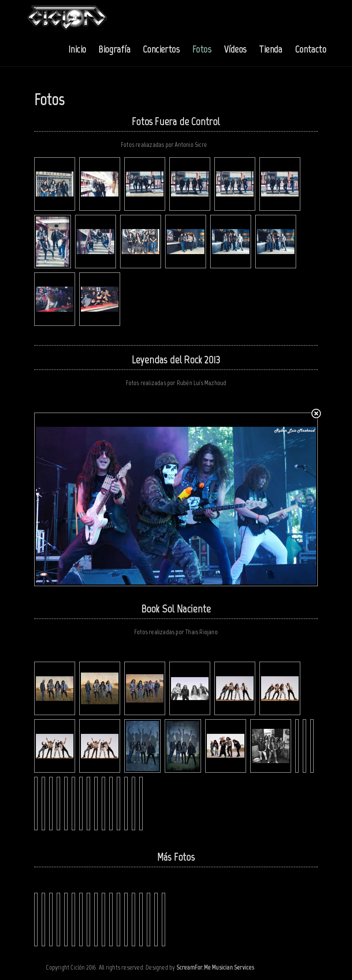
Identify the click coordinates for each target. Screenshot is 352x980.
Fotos (202, 49)
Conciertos (161, 49)
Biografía (114, 49)
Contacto (311, 49)
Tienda (270, 49)
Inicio (77, 49)
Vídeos (235, 49)
